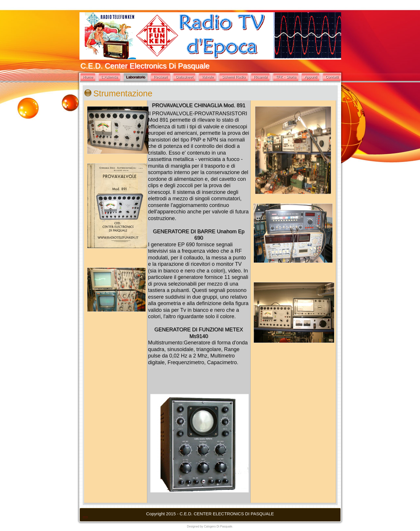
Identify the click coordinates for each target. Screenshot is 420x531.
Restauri (160, 77)
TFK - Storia (286, 77)
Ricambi (260, 77)
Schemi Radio (234, 77)
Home (88, 77)
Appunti (311, 77)
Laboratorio (136, 77)
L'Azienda (110, 77)
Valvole (208, 77)
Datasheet (184, 77)
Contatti (332, 77)
